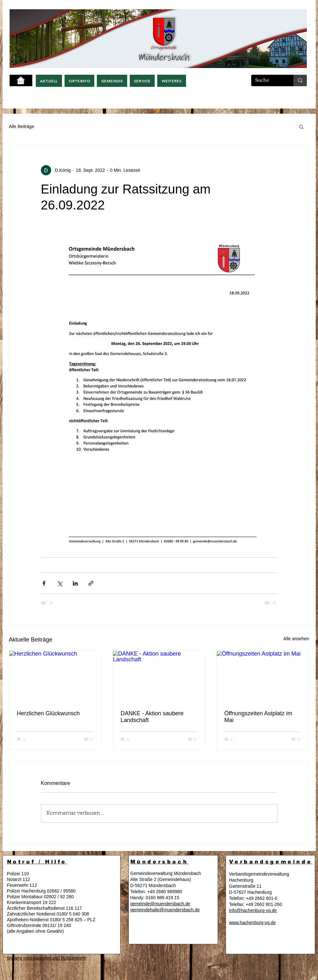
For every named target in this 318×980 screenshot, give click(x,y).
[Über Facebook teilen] (44, 583)
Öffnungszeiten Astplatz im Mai (258, 717)
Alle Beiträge (22, 126)
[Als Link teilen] (91, 583)
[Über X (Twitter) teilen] (60, 583)
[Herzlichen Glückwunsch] (55, 677)
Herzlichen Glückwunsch (48, 713)
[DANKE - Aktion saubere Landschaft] (159, 677)
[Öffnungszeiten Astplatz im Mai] (263, 677)
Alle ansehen (296, 639)
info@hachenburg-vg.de (253, 910)
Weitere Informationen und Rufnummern (47, 958)
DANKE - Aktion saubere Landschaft (152, 717)
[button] (49, 81)
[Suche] (268, 80)
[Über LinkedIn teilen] (75, 583)
